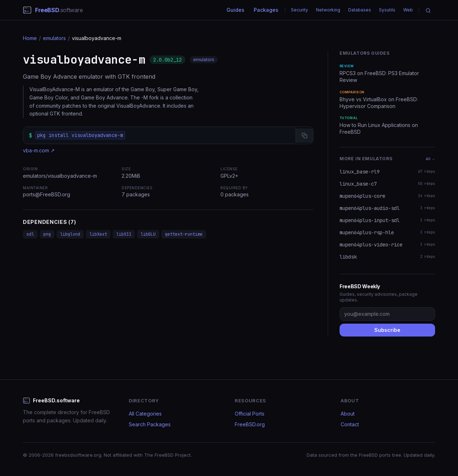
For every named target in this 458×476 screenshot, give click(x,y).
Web (408, 10)
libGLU (148, 234)
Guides (235, 10)
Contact (350, 424)
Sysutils (387, 10)
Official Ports (250, 414)
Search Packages (150, 424)
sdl (30, 234)
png (47, 234)
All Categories (145, 414)
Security (299, 10)
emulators (54, 38)
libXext (98, 234)
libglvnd (70, 234)
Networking (328, 10)
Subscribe (387, 330)
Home (30, 38)
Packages (266, 10)
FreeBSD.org (250, 424)
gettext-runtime (184, 234)
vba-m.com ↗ (39, 150)
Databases (360, 10)
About (348, 414)
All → (430, 159)
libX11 (124, 234)
